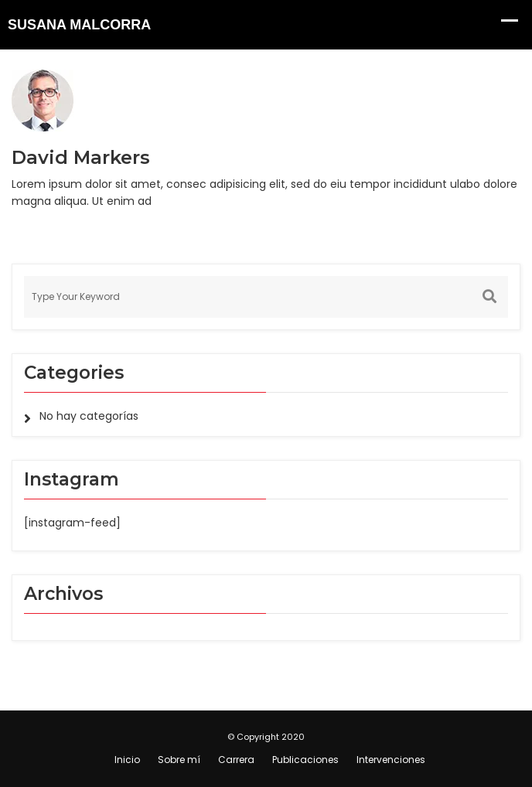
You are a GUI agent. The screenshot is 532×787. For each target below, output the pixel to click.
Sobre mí (179, 760)
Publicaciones (305, 760)
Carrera (236, 760)
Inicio (127, 760)
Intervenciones (391, 760)
